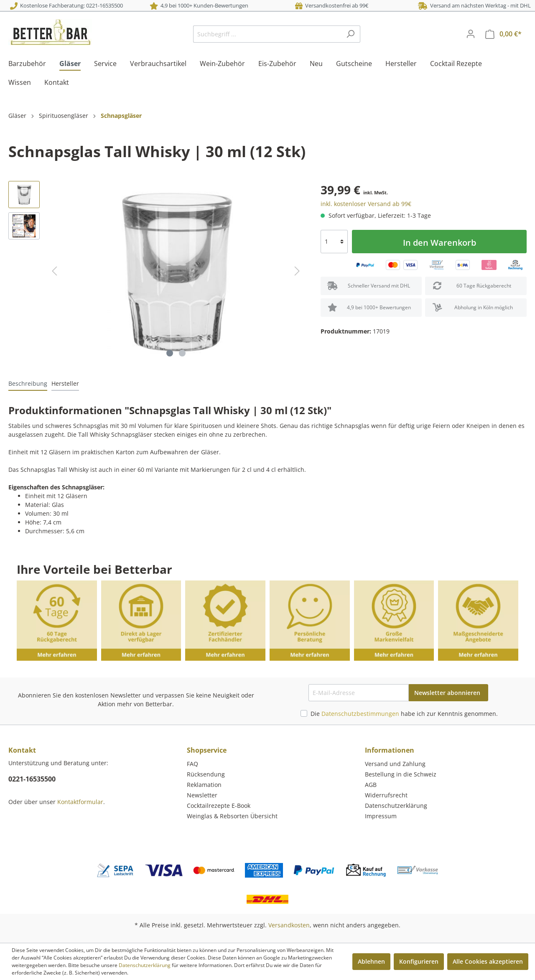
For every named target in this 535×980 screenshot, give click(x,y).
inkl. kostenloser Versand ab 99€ (366, 204)
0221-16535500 (32, 779)
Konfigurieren (419, 961)
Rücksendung (206, 774)
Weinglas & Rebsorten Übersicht (232, 816)
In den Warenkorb (439, 243)
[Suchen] (350, 34)
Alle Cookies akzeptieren (488, 961)
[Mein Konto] (471, 34)
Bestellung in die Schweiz (401, 774)
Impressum (381, 816)
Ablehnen (371, 961)
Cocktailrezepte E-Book (219, 806)
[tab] (28, 383)
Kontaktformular (80, 802)
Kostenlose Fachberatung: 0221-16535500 (66, 5)
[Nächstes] (297, 271)
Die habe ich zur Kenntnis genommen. (404, 714)
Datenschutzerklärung (396, 806)
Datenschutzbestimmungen (360, 714)
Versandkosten (289, 925)
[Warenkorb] (503, 34)
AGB (371, 785)
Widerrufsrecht (386, 795)
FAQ (192, 764)
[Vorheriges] (54, 271)
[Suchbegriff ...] (267, 34)
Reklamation (204, 785)
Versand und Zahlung (395, 764)
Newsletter (202, 795)
